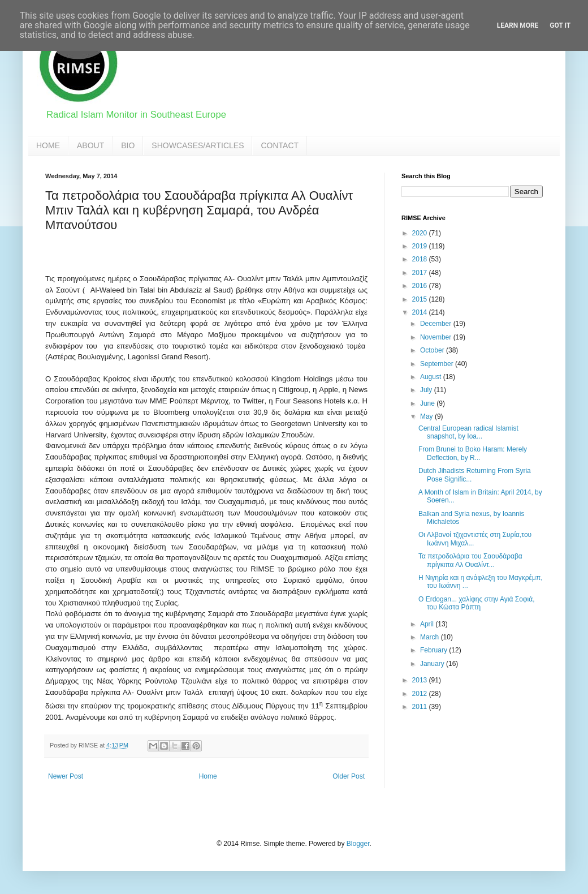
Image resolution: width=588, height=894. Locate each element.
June (428, 403)
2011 (421, 707)
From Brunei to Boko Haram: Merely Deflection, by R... (473, 453)
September (438, 364)
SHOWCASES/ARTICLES (198, 145)
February (434, 650)
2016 (421, 286)
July (427, 390)
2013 (421, 680)
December (437, 324)
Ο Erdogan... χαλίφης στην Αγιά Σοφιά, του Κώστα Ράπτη (477, 603)
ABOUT (90, 145)
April (428, 624)
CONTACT (280, 145)
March (431, 637)
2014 (421, 312)
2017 (421, 273)
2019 (421, 246)
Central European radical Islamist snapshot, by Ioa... (468, 432)
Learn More (518, 25)
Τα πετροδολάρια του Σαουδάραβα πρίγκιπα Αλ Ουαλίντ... (470, 560)
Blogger (358, 844)
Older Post (349, 776)
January (433, 664)
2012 (421, 694)
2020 (421, 233)
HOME (48, 145)
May (427, 416)
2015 (421, 299)
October (433, 350)
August (432, 377)
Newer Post (66, 776)
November (437, 337)
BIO (128, 145)
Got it (560, 25)
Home (208, 776)
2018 (421, 259)
